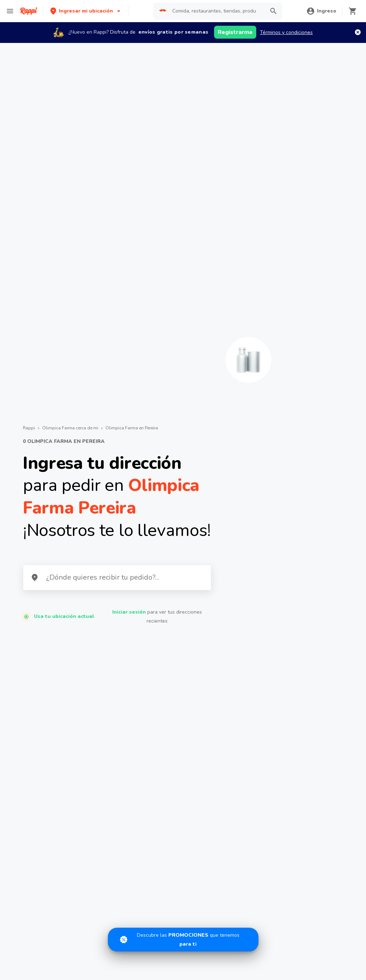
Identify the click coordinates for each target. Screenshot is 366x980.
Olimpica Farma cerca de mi (70, 428)
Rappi (29, 428)
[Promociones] (183, 940)
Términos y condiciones (286, 32)
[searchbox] (216, 11)
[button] (86, 11)
